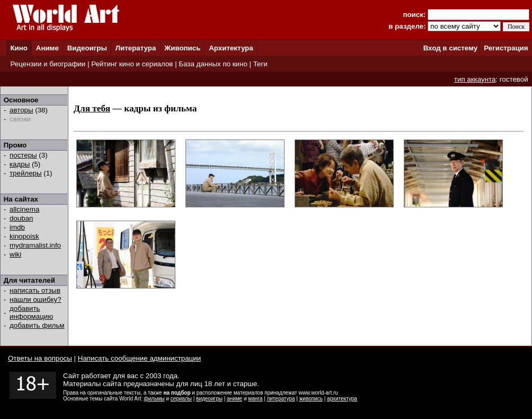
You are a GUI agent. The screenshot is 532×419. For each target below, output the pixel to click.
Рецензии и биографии (48, 64)
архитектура (342, 399)
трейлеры (26, 173)
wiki (15, 254)
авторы (21, 110)
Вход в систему (450, 48)
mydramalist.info (35, 245)
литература (281, 399)
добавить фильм (37, 325)
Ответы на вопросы (40, 358)
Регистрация (506, 48)
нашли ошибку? (36, 299)
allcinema (24, 209)
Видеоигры (87, 48)
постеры (23, 155)
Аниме (47, 48)
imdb (17, 227)
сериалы (181, 399)
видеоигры (209, 399)
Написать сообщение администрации (139, 358)
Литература (136, 48)
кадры (20, 164)
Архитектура (231, 48)
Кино (19, 48)
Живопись (182, 48)
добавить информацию (31, 312)
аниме (234, 399)
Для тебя (92, 108)
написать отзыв (35, 290)
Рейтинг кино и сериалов (132, 64)
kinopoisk (24, 236)
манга (255, 399)
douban (21, 218)
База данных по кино (213, 64)
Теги (260, 64)
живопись (311, 399)
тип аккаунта (475, 79)
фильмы (154, 399)
